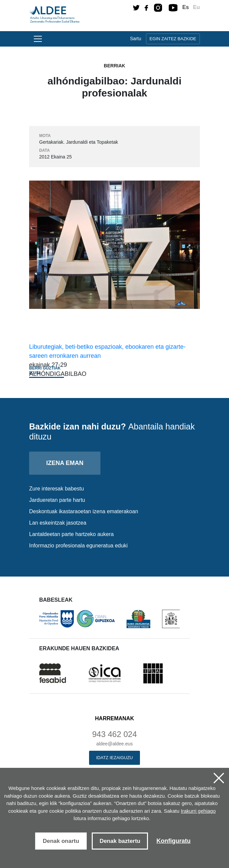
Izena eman (65, 463)
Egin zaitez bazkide (173, 39)
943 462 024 (114, 734)
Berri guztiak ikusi (45, 371)
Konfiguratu (173, 841)
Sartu (135, 39)
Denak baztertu (120, 841)
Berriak (115, 66)
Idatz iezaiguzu (115, 758)
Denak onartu (61, 841)
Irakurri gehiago (198, 811)
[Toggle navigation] (37, 39)
